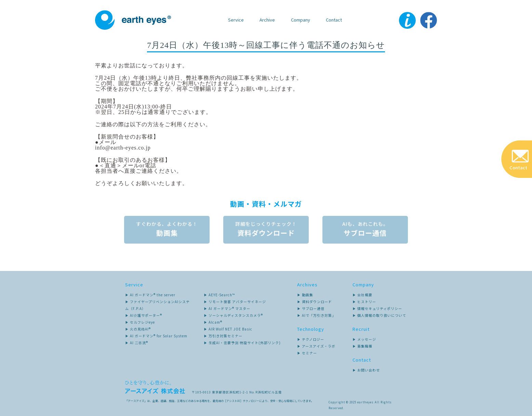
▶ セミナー (307, 353)
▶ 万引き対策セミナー (223, 336)
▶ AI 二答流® (137, 343)
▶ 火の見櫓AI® (138, 329)
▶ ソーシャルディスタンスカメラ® (233, 315)
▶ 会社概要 (362, 295)
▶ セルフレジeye (140, 322)
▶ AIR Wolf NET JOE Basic (228, 329)
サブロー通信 (365, 231)
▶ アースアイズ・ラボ (316, 346)
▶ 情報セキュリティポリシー (377, 308)
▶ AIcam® (213, 322)
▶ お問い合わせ (366, 370)
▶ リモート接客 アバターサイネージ (235, 302)
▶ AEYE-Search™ (219, 295)
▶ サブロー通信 (311, 308)
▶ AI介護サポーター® (144, 315)
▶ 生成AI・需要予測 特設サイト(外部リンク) (242, 343)
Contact (334, 20)
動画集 (167, 231)
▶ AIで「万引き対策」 (316, 315)
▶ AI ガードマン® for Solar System (156, 336)
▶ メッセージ (364, 339)
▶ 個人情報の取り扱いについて (379, 315)
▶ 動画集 (305, 295)
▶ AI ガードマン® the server (150, 295)
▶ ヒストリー (364, 302)
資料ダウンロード (266, 231)
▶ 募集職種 (362, 346)
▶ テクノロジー (311, 339)
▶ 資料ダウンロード (315, 302)
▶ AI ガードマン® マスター (227, 308)
